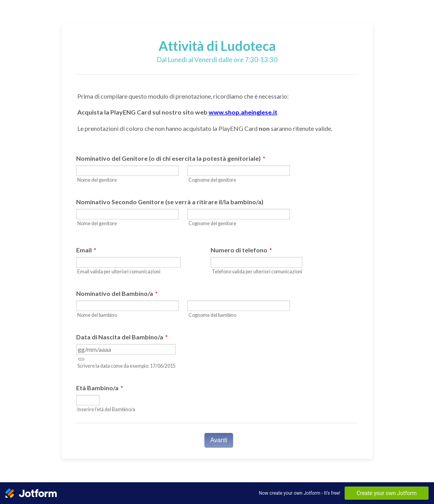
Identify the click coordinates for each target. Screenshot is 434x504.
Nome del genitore (97, 180)
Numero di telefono (241, 250)
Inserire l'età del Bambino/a (106, 409)
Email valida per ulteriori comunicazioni (119, 272)
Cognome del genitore (212, 180)
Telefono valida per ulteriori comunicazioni (257, 272)
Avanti (219, 440)
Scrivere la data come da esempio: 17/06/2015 (126, 366)
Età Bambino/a (100, 388)
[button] (81, 359)
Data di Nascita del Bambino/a (122, 337)
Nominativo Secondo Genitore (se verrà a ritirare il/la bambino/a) (170, 202)
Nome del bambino (97, 315)
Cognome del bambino (212, 315)
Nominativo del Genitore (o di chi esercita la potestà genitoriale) (171, 158)
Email (86, 250)
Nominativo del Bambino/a (117, 293)
